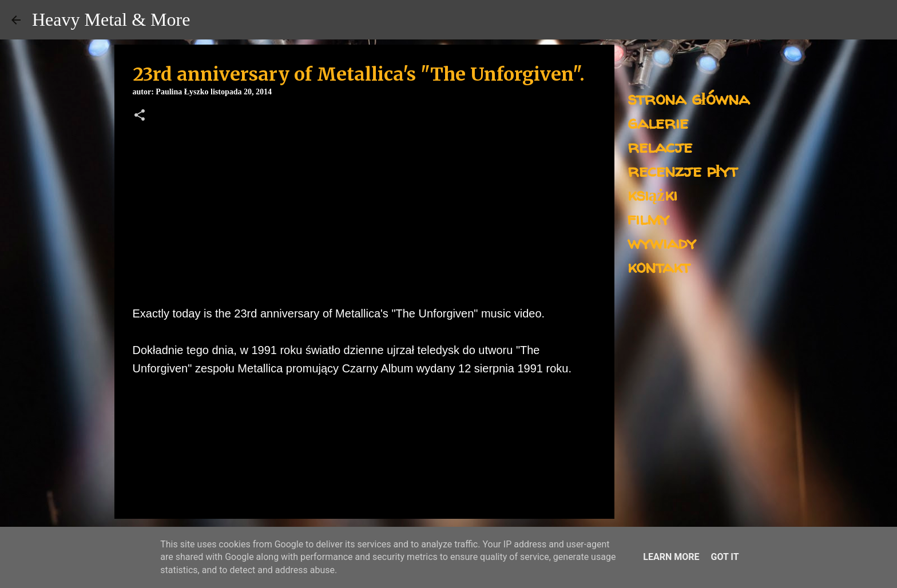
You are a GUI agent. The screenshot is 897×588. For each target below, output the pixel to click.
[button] (140, 116)
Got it (725, 557)
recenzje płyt (682, 170)
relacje (660, 146)
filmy (648, 218)
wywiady (662, 242)
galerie (658, 122)
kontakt (659, 266)
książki (652, 194)
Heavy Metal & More (111, 19)
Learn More (671, 557)
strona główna (688, 98)
